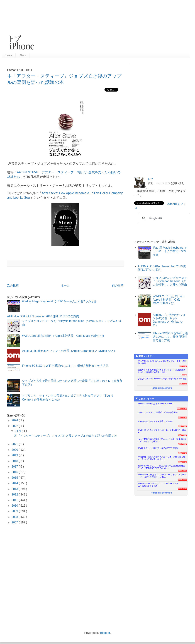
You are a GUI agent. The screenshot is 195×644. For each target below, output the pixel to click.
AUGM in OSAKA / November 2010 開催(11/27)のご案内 (43, 316)
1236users (182, 408)
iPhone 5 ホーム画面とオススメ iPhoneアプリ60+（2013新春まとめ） (158, 485)
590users (183, 462)
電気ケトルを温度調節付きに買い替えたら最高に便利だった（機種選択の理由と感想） (162, 371)
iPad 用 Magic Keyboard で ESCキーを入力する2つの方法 (59, 301)
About (23, 55)
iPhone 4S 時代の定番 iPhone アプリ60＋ (156, 404)
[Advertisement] (110, 27)
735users (183, 444)
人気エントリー (145, 399)
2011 (15, 500)
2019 (15, 455)
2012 (15, 495)
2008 (15, 517)
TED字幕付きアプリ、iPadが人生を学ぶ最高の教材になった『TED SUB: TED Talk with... (161, 467)
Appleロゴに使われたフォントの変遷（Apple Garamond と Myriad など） (69, 351)
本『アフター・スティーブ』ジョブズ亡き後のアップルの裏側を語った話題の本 (66, 436)
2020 (15, 450)
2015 (15, 478)
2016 (15, 472)
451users (183, 480)
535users (183, 471)
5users (184, 375)
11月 (18, 431)
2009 (15, 511)
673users (183, 453)
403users (183, 489)
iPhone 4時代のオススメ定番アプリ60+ (155, 421)
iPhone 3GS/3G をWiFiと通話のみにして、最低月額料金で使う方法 (65, 366)
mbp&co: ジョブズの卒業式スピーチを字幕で (158, 412)
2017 (15, 467)
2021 (15, 444)
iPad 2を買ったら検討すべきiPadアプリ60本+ (158, 448)
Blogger (105, 633)
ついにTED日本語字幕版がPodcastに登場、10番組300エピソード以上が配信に (162, 440)
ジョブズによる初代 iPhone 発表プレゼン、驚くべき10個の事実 (162, 362)
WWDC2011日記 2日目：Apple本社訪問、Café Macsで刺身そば (63, 336)
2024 (15, 420)
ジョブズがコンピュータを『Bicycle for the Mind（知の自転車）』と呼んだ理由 (170, 281)
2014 (15, 483)
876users (183, 435)
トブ (150, 179)
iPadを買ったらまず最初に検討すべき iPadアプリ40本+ (162, 431)
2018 (15, 461)
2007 (15, 522)
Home (9, 55)
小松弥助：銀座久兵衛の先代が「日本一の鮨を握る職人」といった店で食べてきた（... (162, 458)
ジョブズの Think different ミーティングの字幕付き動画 (162, 379)
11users (183, 366)
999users (183, 417)
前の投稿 (118, 285)
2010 (15, 506)
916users (183, 426)
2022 (15, 426)
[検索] (164, 218)
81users (183, 384)
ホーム (65, 285)
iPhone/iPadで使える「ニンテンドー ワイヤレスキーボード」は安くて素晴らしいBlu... (162, 476)
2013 (15, 489)
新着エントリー (145, 356)
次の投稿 (13, 285)
